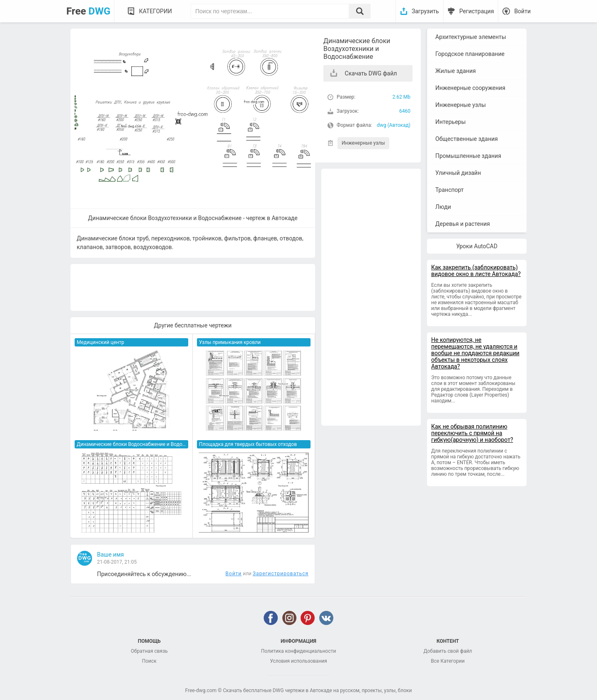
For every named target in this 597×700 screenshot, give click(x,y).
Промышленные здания (468, 156)
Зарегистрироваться (281, 574)
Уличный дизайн (458, 173)
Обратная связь (149, 651)
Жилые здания (456, 71)
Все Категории (448, 661)
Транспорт (450, 190)
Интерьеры (450, 122)
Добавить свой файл (448, 651)
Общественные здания (467, 139)
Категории (155, 11)
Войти (522, 11)
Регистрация (477, 11)
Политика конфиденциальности (299, 651)
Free (88, 11)
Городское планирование (470, 54)
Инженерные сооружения (470, 88)
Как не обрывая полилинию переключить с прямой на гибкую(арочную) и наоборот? (472, 433)
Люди (443, 207)
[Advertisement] (371, 297)
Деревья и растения (463, 224)
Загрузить (425, 11)
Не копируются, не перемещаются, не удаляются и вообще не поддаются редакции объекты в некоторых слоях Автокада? (475, 353)
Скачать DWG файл (371, 73)
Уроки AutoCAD (477, 246)
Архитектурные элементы (471, 37)
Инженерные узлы (363, 143)
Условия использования (298, 661)
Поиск (149, 661)
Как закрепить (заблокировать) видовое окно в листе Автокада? (476, 271)
